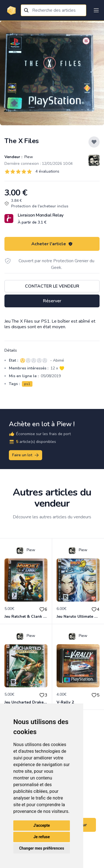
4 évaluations (47, 171)
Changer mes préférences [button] (42, 848)
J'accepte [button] (42, 825)
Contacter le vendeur (52, 286)
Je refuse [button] (41, 837)
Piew (28, 157)
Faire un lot (26, 455)
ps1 (27, 384)
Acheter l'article (52, 244)
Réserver (52, 301)
